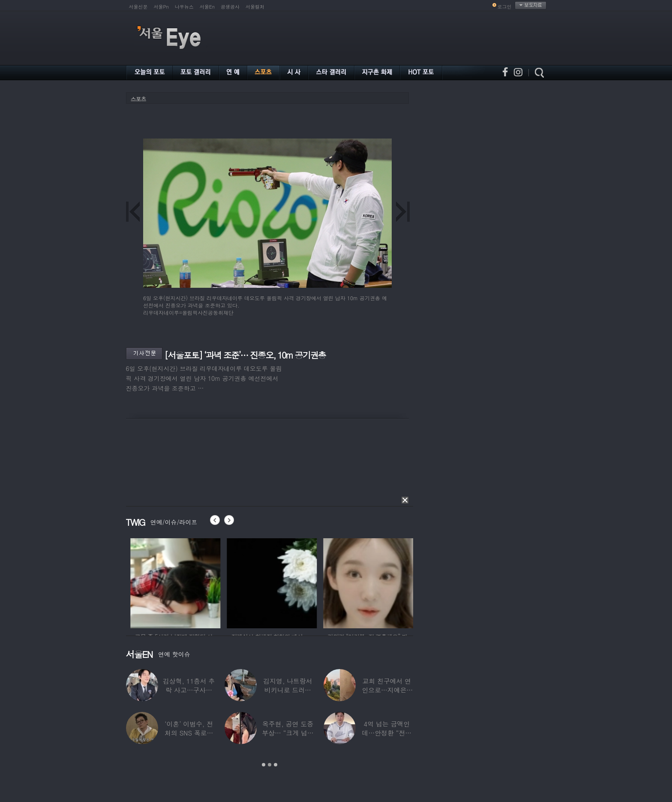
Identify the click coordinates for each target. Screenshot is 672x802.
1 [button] (264, 765)
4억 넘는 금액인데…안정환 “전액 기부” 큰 (387, 733)
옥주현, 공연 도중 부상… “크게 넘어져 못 (288, 733)
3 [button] (276, 765)
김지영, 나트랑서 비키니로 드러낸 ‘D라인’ (288, 690)
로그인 (505, 7)
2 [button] (270, 765)
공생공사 (230, 7)
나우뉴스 (184, 7)
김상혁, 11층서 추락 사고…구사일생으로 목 (189, 690)
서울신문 (138, 7)
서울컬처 (255, 7)
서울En (207, 7)
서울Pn (161, 7)
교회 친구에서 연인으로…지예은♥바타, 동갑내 (387, 690)
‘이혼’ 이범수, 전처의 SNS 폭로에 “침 (189, 733)
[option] (156, 582)
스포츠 (138, 99)
